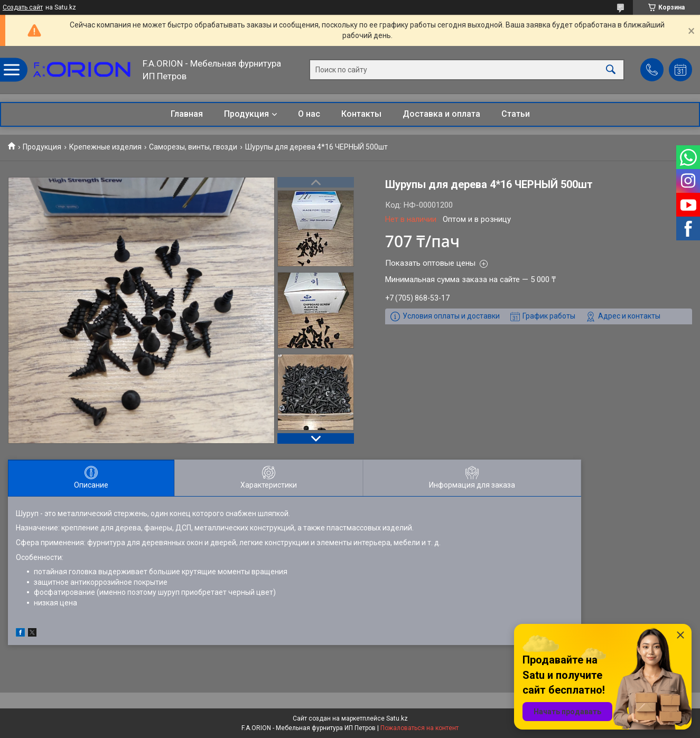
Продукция (246, 114)
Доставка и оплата (441, 114)
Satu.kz (397, 718)
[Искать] (611, 70)
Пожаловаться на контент (419, 728)
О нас (309, 114)
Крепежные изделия (105, 147)
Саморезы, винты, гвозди (193, 147)
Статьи (516, 114)
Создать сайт (23, 7)
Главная (187, 114)
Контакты (361, 114)
